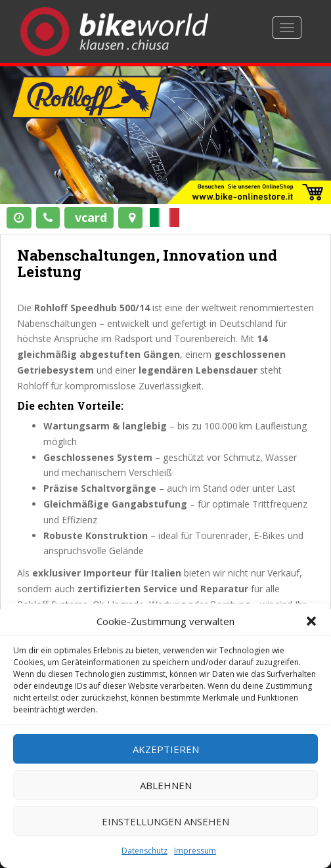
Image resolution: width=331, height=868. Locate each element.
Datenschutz (144, 851)
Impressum (195, 851)
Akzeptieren (166, 749)
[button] (311, 621)
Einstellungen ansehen (165, 821)
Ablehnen (166, 785)
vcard (91, 217)
